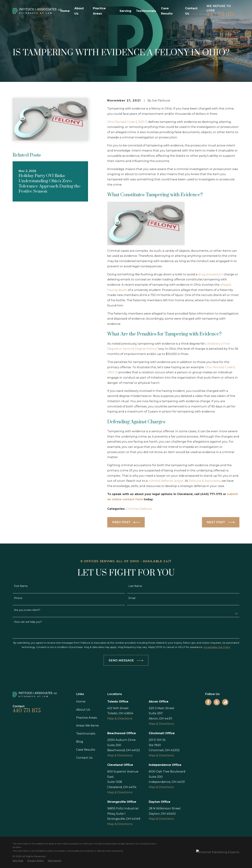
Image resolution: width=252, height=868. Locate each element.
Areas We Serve (87, 725)
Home (81, 701)
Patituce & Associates (205, 481)
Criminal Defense (139, 509)
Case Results (86, 750)
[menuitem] (18, 861)
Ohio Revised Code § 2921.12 (127, 122)
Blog (80, 742)
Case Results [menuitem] (167, 11)
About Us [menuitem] (79, 11)
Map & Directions (120, 718)
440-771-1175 (221, 15)
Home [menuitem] (65, 11)
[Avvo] (225, 702)
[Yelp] (217, 702)
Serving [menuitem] (125, 11)
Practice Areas (87, 718)
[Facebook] (208, 702)
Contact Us (84, 758)
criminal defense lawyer (166, 481)
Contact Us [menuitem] (191, 11)
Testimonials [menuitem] (146, 11)
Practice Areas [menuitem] (99, 11)
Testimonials (86, 733)
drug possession (211, 274)
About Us (83, 710)
